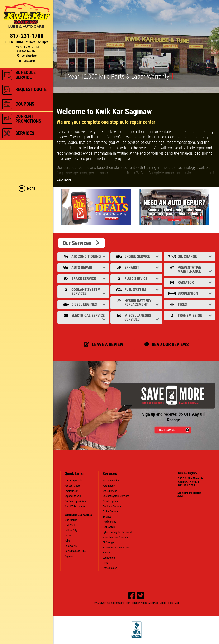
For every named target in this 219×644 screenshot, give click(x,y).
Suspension (190, 293)
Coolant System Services (84, 291)
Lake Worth (71, 546)
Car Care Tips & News (76, 501)
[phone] (27, 37)
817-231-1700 (187, 485)
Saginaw (69, 556)
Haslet (68, 535)
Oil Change (190, 256)
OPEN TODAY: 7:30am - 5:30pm (27, 42)
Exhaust (137, 267)
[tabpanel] (97, 207)
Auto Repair (84, 267)
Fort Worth (70, 525)
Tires (190, 304)
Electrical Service (84, 317)
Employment (71, 491)
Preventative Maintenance (190, 269)
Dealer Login (166, 603)
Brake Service (84, 278)
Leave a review (104, 344)
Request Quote (72, 486)
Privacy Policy (139, 603)
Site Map (153, 603)
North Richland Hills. (75, 551)
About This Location (75, 506)
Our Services (81, 243)
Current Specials (73, 480)
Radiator (190, 282)
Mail (177, 603)
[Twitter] (141, 596)
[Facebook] (132, 596)
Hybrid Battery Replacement (137, 302)
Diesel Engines (84, 304)
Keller (68, 541)
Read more (64, 180)
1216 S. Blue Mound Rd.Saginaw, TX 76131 (191, 480)
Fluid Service (137, 278)
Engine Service (137, 256)
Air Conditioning (84, 256)
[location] (27, 52)
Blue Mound (71, 520)
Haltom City (71, 530)
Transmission (190, 315)
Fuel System (137, 290)
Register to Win (73, 496)
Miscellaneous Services (137, 317)
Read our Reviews (167, 344)
